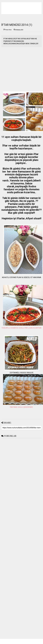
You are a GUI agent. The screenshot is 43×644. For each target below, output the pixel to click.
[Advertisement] (20, 71)
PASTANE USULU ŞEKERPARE (21, 407)
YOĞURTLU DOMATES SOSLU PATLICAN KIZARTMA (21, 328)
